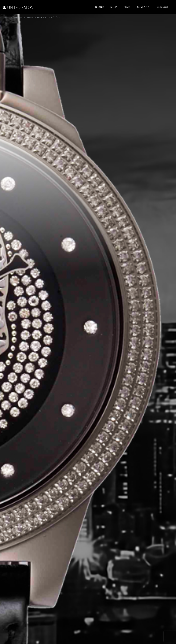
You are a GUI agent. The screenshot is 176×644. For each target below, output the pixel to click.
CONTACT (163, 7)
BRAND (99, 7)
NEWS (127, 7)
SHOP (114, 7)
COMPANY (143, 7)
